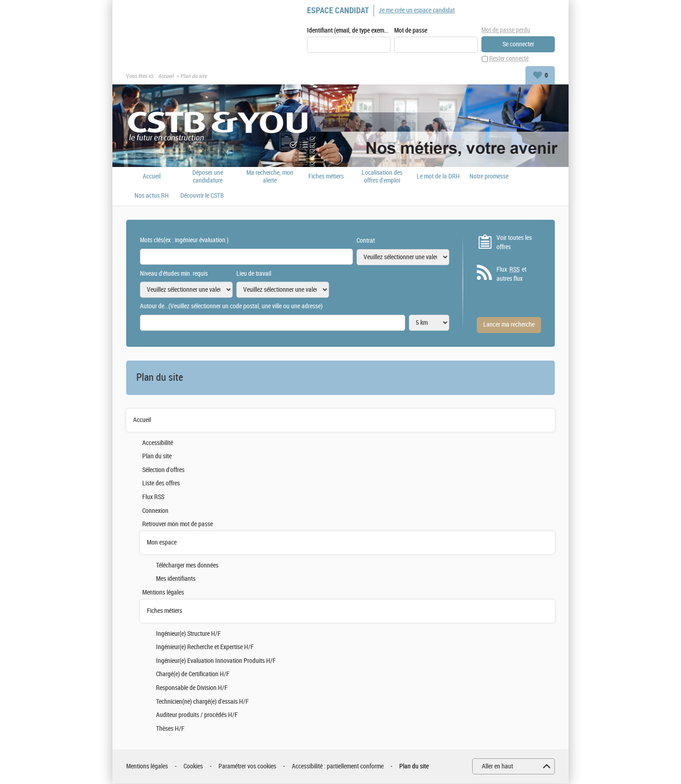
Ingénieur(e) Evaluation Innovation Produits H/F (216, 661)
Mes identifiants (176, 579)
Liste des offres (161, 484)
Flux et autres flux (511, 274)
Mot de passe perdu (506, 30)
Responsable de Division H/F (192, 688)
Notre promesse (489, 177)
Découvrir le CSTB (202, 196)
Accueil (166, 76)
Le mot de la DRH (438, 177)
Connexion (155, 511)
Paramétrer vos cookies (247, 766)
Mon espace (162, 542)
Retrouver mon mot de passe (178, 525)
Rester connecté (509, 59)
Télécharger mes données (187, 565)
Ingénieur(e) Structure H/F (188, 634)
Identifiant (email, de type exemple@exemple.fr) (349, 31)
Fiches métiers (326, 177)
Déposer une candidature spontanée (208, 177)
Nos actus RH (152, 196)
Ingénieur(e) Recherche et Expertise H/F (205, 648)
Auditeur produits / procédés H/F (197, 715)
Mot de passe (411, 31)
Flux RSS (153, 497)
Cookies (193, 766)
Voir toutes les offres (514, 242)
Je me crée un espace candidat (417, 10)
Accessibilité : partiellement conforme (338, 766)
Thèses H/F (170, 729)
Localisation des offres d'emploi (382, 177)
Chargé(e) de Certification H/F (193, 675)
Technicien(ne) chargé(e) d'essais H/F (202, 702)
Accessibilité (158, 443)
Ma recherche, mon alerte (270, 177)
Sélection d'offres (163, 470)
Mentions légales (163, 592)
